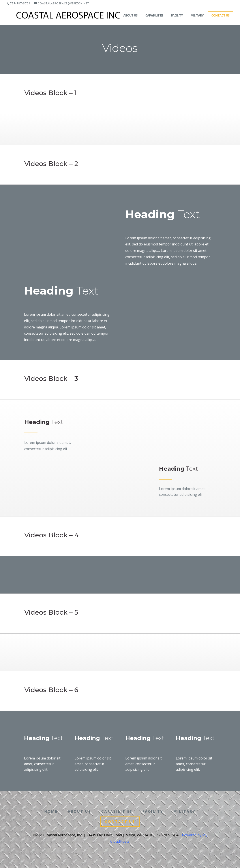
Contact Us (220, 15)
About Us (130, 15)
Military (197, 15)
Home (111, 15)
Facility (177, 15)
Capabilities (154, 15)
